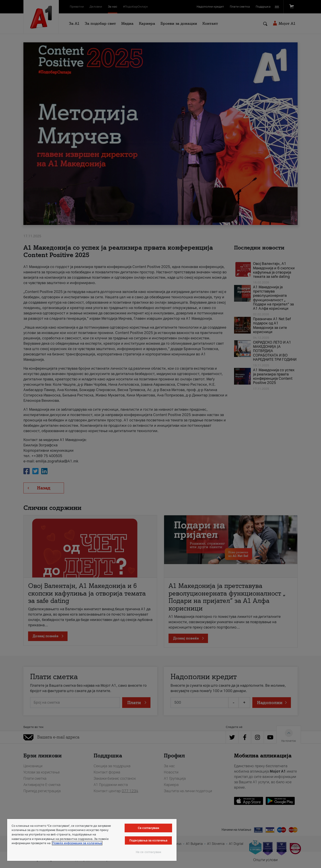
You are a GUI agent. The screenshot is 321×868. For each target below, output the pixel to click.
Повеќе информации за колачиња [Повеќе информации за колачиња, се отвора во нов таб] (77, 843)
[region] (92, 840)
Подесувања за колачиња (148, 840)
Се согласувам (148, 828)
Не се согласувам (148, 852)
